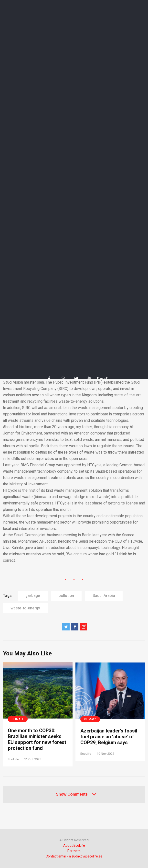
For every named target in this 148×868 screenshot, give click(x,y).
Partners (74, 851)
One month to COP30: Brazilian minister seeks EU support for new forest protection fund (37, 740)
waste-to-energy (25, 608)
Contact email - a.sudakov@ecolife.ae (74, 856)
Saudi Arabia (104, 596)
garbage (33, 596)
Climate (18, 719)
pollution (66, 596)
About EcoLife (74, 846)
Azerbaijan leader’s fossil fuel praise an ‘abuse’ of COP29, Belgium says (109, 737)
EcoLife (13, 759)
